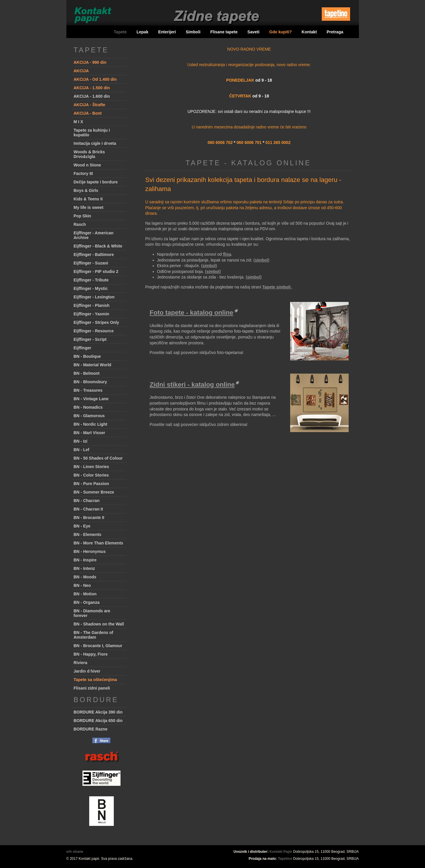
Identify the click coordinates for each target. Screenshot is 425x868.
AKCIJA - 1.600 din (92, 96)
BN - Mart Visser (90, 433)
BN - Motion (85, 594)
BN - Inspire (85, 560)
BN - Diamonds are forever (92, 613)
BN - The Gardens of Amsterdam (93, 635)
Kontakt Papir (281, 852)
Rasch (80, 224)
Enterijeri (167, 32)
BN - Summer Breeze (94, 492)
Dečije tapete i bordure (96, 182)
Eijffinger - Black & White (98, 246)
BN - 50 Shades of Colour (98, 458)
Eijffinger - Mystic (91, 288)
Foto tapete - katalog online (192, 313)
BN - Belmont (87, 373)
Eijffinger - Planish (92, 305)
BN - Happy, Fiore (91, 654)
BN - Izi (81, 441)
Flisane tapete (224, 32)
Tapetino (285, 859)
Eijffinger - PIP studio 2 (96, 271)
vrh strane (75, 852)
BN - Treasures (88, 390)
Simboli (193, 32)
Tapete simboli (277, 287)
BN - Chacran (87, 501)
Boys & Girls (86, 190)
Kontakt (309, 32)
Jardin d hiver (87, 671)
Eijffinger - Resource (94, 331)
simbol (261, 260)
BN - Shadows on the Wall (99, 624)
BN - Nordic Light (91, 424)
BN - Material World (93, 365)
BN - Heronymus (90, 551)
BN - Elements (88, 534)
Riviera (81, 663)
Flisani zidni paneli (92, 688)
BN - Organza (87, 602)
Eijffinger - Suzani (91, 263)
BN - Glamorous (89, 416)
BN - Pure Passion (91, 484)
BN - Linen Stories (91, 467)
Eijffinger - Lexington (94, 297)
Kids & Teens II (88, 199)
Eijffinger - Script (90, 339)
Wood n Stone (87, 165)
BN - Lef (82, 450)
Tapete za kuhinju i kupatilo (92, 133)
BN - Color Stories (91, 475)
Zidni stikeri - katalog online (192, 385)
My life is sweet (89, 207)
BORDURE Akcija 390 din (98, 712)
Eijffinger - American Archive (94, 235)
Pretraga (335, 32)
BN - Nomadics (88, 407)
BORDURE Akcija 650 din (98, 721)
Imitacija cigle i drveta (95, 143)
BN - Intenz (84, 568)
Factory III (83, 173)
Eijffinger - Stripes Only (97, 322)
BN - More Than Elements (99, 543)
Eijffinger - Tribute (91, 280)
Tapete (120, 32)
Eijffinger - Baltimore (94, 255)
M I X (79, 122)
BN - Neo (82, 585)
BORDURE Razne (91, 729)
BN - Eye (82, 526)
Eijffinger (83, 348)
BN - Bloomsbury (90, 382)
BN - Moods (85, 577)
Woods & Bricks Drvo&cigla (89, 154)
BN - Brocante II (89, 518)
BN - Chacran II (88, 509)
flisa (227, 254)
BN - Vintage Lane (91, 399)
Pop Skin (82, 216)
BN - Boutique (87, 356)
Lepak (142, 32)
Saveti (253, 32)
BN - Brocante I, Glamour (98, 646)
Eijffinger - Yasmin (92, 314)
